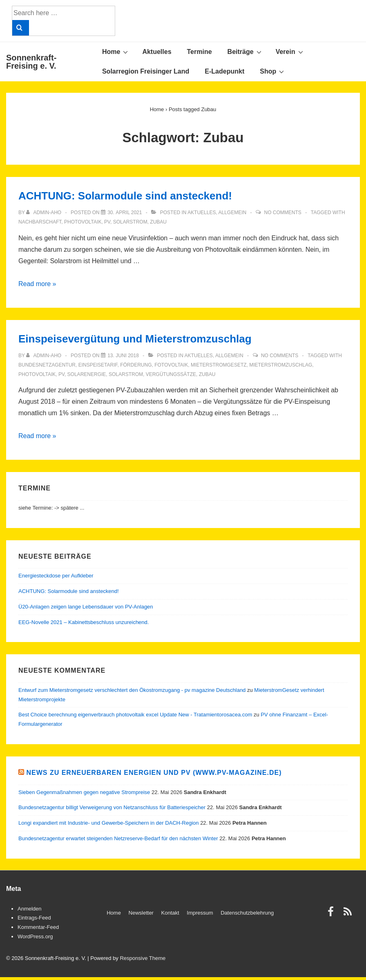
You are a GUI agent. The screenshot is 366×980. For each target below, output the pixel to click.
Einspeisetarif (98, 365)
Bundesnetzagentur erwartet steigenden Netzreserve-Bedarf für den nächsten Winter (118, 838)
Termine (200, 52)
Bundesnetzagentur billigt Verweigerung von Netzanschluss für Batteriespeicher (112, 807)
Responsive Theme (143, 958)
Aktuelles (157, 52)
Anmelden (30, 909)
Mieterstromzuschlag (281, 365)
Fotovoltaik (171, 365)
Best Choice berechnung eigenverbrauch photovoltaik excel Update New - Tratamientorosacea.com (135, 715)
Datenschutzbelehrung (247, 913)
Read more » (37, 284)
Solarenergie (87, 374)
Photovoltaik (83, 222)
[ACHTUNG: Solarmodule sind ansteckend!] (125, 213)
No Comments (282, 213)
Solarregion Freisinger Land (146, 71)
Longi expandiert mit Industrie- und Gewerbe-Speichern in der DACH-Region (109, 823)
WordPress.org (35, 936)
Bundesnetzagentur (47, 365)
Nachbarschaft (40, 222)
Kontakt (170, 913)
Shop (273, 71)
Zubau (158, 222)
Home (116, 51)
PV (107, 222)
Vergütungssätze (171, 374)
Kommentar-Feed (38, 927)
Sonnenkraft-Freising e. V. (31, 62)
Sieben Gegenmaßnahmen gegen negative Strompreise (84, 792)
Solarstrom (130, 222)
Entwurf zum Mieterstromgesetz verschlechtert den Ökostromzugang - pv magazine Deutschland (132, 690)
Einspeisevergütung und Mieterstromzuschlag (135, 339)
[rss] (349, 914)
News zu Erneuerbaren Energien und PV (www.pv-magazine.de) (154, 773)
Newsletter (141, 913)
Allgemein (232, 213)
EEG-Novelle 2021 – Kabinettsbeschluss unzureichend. (84, 622)
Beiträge (245, 51)
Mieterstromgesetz (219, 365)
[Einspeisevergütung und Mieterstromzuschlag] (123, 356)
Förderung (136, 365)
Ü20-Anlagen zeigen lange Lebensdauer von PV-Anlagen (86, 607)
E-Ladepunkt (224, 71)
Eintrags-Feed (34, 918)
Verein (290, 51)
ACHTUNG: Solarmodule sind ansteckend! (125, 196)
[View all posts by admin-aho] (44, 213)
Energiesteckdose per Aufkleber (56, 576)
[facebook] (333, 914)
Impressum (200, 913)
